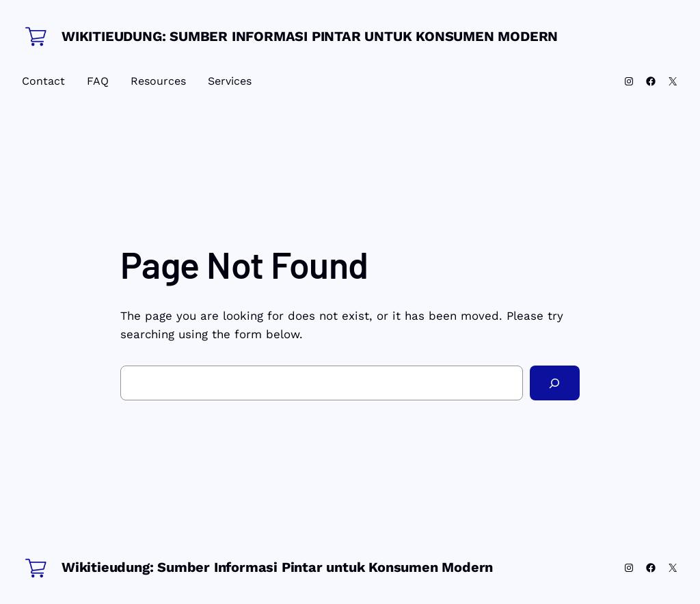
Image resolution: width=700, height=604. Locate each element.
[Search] (555, 383)
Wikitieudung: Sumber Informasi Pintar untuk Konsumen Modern (310, 36)
